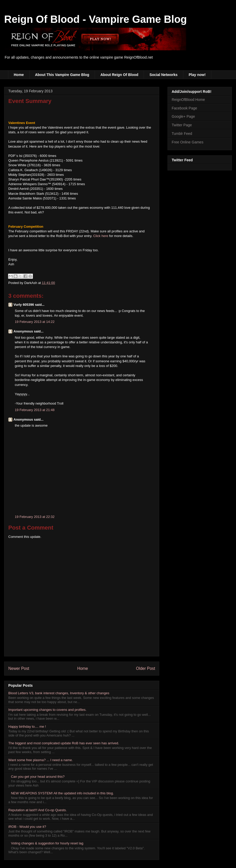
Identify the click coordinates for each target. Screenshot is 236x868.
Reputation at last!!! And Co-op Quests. (37, 810)
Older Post (145, 668)
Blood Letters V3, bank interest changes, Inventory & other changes (59, 693)
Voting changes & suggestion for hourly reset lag (47, 843)
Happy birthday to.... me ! (27, 727)
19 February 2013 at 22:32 (35, 517)
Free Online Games (188, 142)
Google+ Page (183, 116)
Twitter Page (182, 125)
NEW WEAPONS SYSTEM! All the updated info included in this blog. (62, 793)
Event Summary (30, 101)
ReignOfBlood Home (188, 100)
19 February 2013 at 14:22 (35, 322)
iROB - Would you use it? (27, 827)
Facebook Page (184, 108)
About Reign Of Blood (119, 75)
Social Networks (163, 75)
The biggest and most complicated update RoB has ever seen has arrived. (64, 743)
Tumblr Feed (182, 134)
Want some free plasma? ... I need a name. (41, 760)
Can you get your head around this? (38, 777)
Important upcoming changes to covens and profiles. (47, 710)
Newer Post (19, 668)
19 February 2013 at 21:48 (35, 410)
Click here (101, 236)
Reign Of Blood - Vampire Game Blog (96, 19)
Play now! (197, 75)
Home (19, 75)
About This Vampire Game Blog (62, 75)
